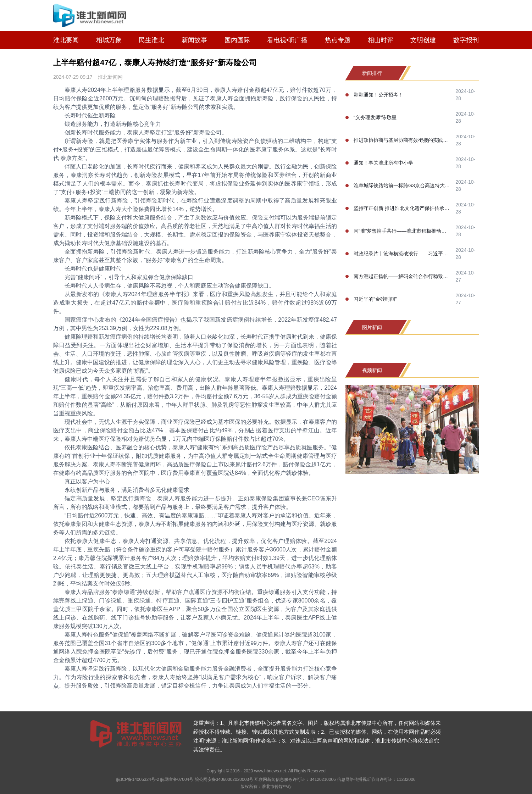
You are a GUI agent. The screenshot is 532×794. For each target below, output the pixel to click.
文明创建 (423, 40)
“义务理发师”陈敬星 (375, 117)
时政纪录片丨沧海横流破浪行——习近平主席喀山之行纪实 (402, 254)
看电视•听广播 (287, 40)
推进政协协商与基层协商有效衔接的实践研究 (402, 140)
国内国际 (237, 40)
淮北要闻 (66, 40)
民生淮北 (151, 40)
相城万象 (109, 40)
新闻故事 (194, 40)
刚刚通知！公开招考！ (378, 95)
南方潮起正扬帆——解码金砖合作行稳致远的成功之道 (402, 276)
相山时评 (381, 40)
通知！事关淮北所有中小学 (383, 163)
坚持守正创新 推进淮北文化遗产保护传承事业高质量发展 (402, 208)
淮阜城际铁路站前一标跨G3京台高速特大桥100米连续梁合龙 (402, 185)
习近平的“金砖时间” (375, 299)
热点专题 (338, 40)
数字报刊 (466, 40)
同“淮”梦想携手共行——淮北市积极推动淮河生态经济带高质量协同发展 (402, 231)
